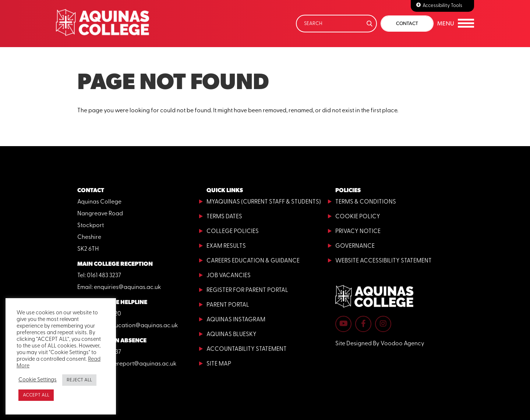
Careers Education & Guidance (253, 261)
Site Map (219, 364)
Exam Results (226, 246)
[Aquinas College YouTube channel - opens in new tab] (343, 324)
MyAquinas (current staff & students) (264, 202)
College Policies (233, 232)
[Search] (336, 24)
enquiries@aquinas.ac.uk (127, 287)
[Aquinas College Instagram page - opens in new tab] (383, 324)
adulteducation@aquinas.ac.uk (136, 326)
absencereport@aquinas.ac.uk (135, 364)
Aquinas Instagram (236, 320)
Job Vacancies (229, 276)
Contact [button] (407, 23)
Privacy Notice (358, 232)
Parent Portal (228, 305)
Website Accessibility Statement (384, 261)
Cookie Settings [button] (38, 380)
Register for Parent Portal (247, 290)
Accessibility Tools (442, 6)
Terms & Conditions (366, 202)
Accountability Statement (247, 349)
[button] (456, 24)
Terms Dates (224, 217)
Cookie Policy (358, 217)
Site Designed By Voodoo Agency (380, 344)
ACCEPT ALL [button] (36, 395)
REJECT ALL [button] (79, 380)
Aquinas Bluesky (232, 335)
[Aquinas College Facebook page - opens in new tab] (363, 324)
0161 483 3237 (104, 276)
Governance (355, 246)
